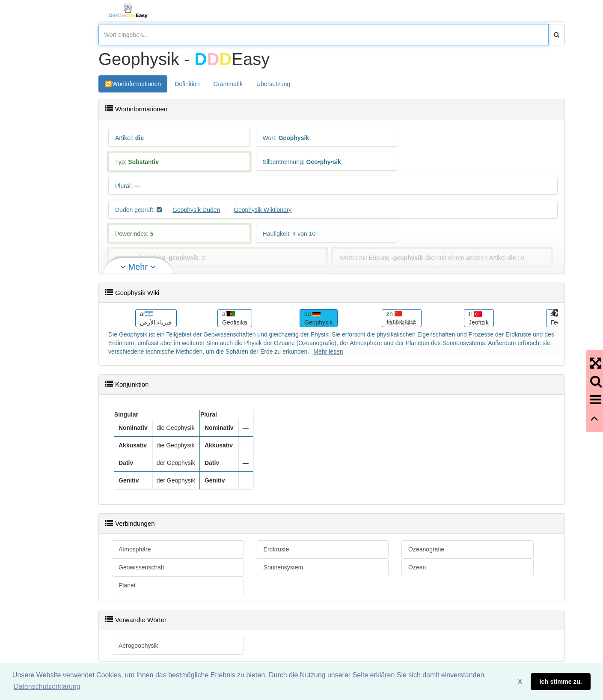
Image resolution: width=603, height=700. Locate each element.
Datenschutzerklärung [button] (47, 687)
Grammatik (228, 84)
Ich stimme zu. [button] (561, 682)
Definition (187, 84)
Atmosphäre (135, 549)
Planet (127, 585)
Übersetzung (273, 84)
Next (556, 313)
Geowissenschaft (141, 567)
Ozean (417, 567)
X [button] (520, 682)
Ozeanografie (426, 549)
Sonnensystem (284, 567)
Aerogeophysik (138, 646)
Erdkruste (276, 549)
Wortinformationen (137, 84)
